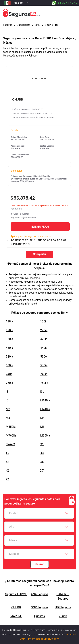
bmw (48, 25)
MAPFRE (16, 616)
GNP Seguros (39, 607)
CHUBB (16, 607)
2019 (37, 25)
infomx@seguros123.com (44, 639)
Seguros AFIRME (16, 594)
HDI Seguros (63, 607)
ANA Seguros (39, 594)
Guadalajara (24, 25)
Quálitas (39, 616)
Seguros (8, 25)
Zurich (63, 616)
